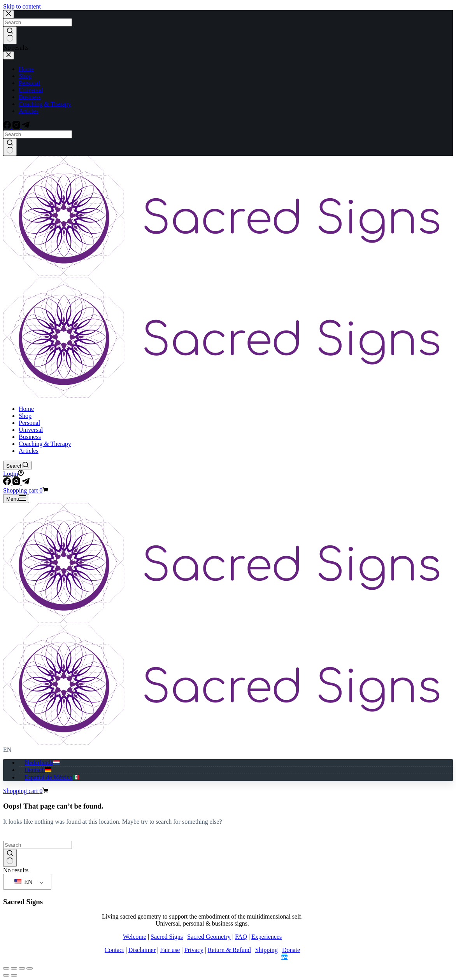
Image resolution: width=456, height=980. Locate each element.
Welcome (135, 937)
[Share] (22, 968)
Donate (291, 950)
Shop (25, 416)
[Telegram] (26, 483)
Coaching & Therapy (45, 444)
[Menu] (16, 499)
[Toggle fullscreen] (14, 968)
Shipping (267, 950)
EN (23, 882)
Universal (31, 430)
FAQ (241, 937)
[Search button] (10, 858)
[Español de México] (52, 777)
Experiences (267, 937)
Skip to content (22, 6)
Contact (114, 950)
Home (26, 409)
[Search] (17, 465)
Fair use (170, 950)
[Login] (13, 474)
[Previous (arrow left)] (6, 975)
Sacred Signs (167, 937)
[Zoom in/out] (6, 968)
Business (30, 437)
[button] (228, 750)
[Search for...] (38, 845)
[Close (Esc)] (30, 968)
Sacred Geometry (209, 937)
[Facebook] (8, 483)
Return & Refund (229, 950)
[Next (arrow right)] (14, 975)
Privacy (194, 950)
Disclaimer (142, 950)
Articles (29, 451)
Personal (29, 423)
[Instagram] (17, 483)
